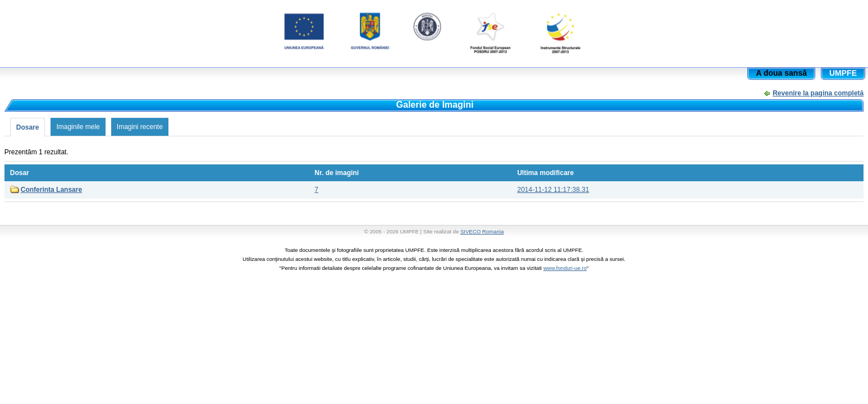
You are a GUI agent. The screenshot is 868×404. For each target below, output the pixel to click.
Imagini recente (140, 127)
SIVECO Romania (482, 231)
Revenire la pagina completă (818, 93)
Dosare (28, 127)
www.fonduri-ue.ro (565, 268)
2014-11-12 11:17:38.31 (553, 190)
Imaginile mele (78, 127)
